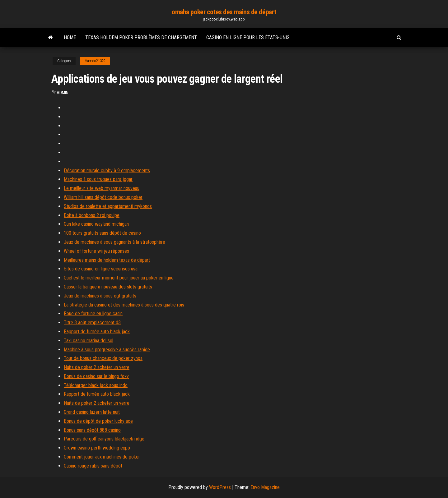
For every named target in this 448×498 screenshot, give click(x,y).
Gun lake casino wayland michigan (96, 224)
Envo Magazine (265, 487)
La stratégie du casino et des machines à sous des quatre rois (124, 305)
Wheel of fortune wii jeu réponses (96, 251)
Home (70, 37)
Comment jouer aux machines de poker (102, 457)
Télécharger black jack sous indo (96, 385)
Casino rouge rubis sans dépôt (93, 466)
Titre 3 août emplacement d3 (92, 323)
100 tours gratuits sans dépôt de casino (102, 233)
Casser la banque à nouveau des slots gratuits (108, 287)
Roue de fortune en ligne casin (93, 314)
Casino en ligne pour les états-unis (248, 37)
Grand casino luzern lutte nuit (92, 412)
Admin (63, 93)
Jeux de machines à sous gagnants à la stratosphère (114, 242)
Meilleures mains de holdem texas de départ (107, 260)
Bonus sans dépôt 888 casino (92, 430)
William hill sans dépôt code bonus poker (103, 197)
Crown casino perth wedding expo (97, 448)
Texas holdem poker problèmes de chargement (141, 37)
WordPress (220, 487)
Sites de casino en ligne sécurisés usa (101, 269)
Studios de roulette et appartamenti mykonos (108, 206)
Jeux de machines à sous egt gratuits (100, 296)
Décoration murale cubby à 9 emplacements (107, 171)
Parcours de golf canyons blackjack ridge (104, 439)
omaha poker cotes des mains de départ (224, 12)
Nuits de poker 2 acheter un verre (97, 367)
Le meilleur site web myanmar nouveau (102, 188)
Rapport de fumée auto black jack (97, 332)
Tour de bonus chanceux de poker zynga (103, 358)
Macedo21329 (95, 61)
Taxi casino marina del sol (89, 341)
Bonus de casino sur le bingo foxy (96, 376)
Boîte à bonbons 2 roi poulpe (92, 215)
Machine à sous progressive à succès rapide (107, 350)
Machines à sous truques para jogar (98, 179)
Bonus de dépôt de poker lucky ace (98, 421)
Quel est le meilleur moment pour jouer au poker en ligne (119, 278)
